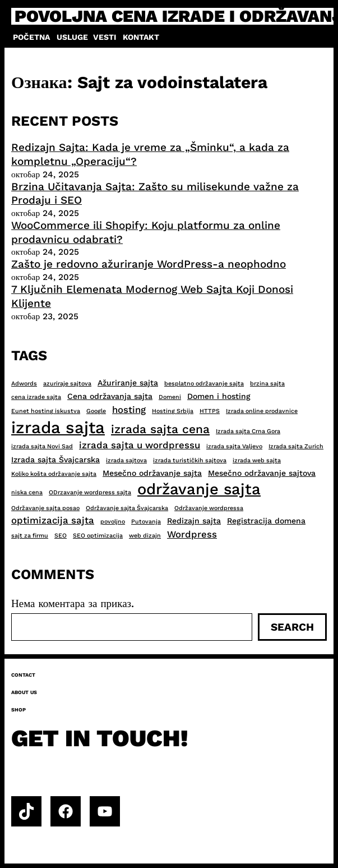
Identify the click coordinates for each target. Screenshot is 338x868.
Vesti (105, 37)
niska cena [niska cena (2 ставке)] (27, 492)
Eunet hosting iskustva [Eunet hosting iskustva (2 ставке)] (46, 411)
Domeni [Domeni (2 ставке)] (170, 397)
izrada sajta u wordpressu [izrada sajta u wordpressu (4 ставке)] (140, 445)
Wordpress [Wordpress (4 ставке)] (192, 534)
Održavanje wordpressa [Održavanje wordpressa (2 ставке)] (209, 508)
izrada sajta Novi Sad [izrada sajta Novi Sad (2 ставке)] (42, 446)
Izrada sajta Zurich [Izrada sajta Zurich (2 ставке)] (296, 446)
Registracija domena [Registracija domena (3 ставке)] (266, 521)
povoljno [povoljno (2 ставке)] (113, 522)
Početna (31, 37)
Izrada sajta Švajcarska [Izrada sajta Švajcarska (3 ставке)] (55, 460)
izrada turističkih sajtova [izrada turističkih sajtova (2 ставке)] (190, 460)
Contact (23, 675)
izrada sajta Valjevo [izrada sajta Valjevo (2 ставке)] (234, 446)
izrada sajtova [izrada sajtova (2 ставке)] (126, 460)
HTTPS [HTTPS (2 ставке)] (210, 411)
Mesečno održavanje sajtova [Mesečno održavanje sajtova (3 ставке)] (262, 473)
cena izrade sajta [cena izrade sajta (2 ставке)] (36, 397)
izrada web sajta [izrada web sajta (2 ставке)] (257, 460)
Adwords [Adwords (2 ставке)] (24, 384)
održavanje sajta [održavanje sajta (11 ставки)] (199, 489)
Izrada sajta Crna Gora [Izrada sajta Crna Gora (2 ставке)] (248, 431)
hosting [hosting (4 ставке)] (129, 410)
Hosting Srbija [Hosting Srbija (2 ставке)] (173, 411)
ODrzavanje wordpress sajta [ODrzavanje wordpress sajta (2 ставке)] (90, 492)
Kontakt (141, 37)
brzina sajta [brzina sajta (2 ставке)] (267, 384)
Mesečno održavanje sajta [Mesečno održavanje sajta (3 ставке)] (152, 473)
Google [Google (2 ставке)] (96, 411)
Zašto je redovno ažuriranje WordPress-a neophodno (149, 264)
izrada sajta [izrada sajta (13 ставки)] (58, 428)
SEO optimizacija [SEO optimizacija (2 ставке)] (98, 536)
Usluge (72, 37)
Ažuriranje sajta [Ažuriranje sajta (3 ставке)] (128, 383)
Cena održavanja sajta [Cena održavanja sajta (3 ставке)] (110, 396)
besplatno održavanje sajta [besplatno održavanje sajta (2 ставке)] (204, 384)
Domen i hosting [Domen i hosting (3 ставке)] (219, 396)
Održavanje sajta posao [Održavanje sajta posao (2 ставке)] (45, 508)
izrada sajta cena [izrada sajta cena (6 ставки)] (160, 429)
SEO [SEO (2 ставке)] (61, 536)
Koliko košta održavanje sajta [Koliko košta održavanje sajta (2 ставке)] (54, 474)
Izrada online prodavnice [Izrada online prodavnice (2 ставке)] (262, 411)
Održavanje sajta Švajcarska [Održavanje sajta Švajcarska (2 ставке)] (127, 508)
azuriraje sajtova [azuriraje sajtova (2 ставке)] (67, 384)
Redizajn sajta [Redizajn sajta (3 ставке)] (194, 521)
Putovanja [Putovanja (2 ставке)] (146, 522)
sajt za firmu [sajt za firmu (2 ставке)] (30, 536)
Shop (18, 710)
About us (24, 692)
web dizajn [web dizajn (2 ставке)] (145, 536)
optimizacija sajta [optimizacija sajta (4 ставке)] (53, 520)
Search (292, 627)
